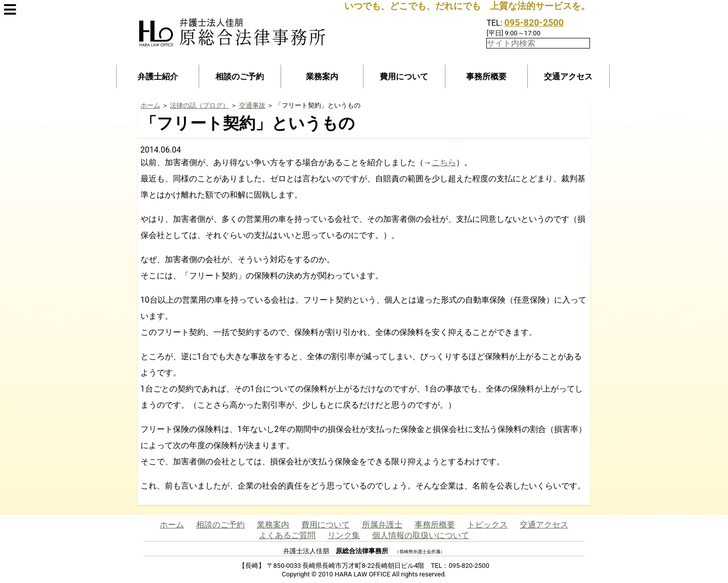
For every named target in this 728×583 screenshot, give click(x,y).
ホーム (150, 105)
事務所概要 (486, 77)
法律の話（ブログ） (199, 105)
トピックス (487, 525)
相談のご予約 (240, 77)
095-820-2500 (534, 22)
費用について (404, 77)
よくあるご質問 (287, 535)
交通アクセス (568, 77)
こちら (444, 162)
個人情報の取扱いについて (421, 535)
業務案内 (322, 77)
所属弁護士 (382, 525)
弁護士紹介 (158, 77)
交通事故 (252, 105)
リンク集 (344, 535)
